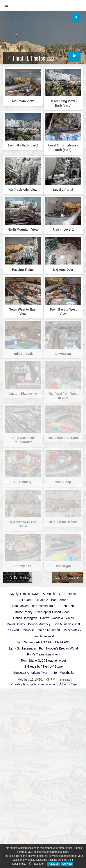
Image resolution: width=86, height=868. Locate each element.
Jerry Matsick (72, 630)
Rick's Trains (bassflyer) (43, 654)
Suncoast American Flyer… (32, 673)
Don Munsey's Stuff (67, 624)
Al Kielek (49, 594)
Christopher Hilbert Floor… (54, 612)
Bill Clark (25, 600)
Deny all (67, 864)
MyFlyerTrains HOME (25, 594)
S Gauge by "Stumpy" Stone (43, 666)
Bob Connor (59, 600)
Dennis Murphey (39, 624)
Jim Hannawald (43, 636)
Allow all (54, 864)
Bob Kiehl (68, 606)
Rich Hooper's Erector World (58, 648)
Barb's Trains (67, 594)
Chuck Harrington (25, 618)
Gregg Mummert (49, 630)
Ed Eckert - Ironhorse (20, 630)
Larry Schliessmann (22, 648)
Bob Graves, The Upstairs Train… (35, 606)
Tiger (74, 684)
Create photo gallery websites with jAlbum (40, 684)
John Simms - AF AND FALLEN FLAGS (43, 642)
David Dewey (16, 624)
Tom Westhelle (64, 673)
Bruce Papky (24, 612)
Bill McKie (41, 600)
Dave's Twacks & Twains (57, 618)
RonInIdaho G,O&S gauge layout (44, 661)
